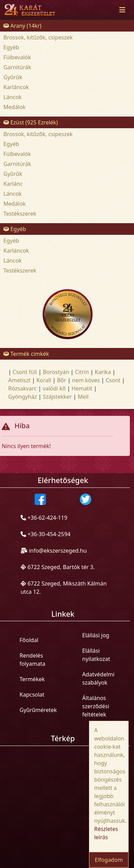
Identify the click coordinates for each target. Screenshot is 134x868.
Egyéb (11, 47)
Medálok (15, 107)
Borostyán (56, 372)
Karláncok (16, 87)
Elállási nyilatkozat (96, 655)
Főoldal (29, 640)
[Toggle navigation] (122, 10)
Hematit (82, 388)
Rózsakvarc (22, 388)
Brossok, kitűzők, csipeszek (38, 37)
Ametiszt (19, 380)
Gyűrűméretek (38, 710)
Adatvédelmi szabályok (98, 678)
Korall (44, 380)
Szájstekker (57, 397)
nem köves (86, 380)
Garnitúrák (17, 67)
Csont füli (25, 372)
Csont (113, 380)
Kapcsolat (32, 695)
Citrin (82, 372)
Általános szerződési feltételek (96, 706)
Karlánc (13, 184)
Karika (103, 372)
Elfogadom (109, 860)
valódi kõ (54, 388)
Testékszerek (20, 214)
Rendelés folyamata (32, 660)
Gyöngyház (23, 397)
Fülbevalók (17, 57)
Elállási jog (96, 635)
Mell (83, 397)
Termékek (32, 679)
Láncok (13, 97)
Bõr (62, 380)
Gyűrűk (13, 77)
